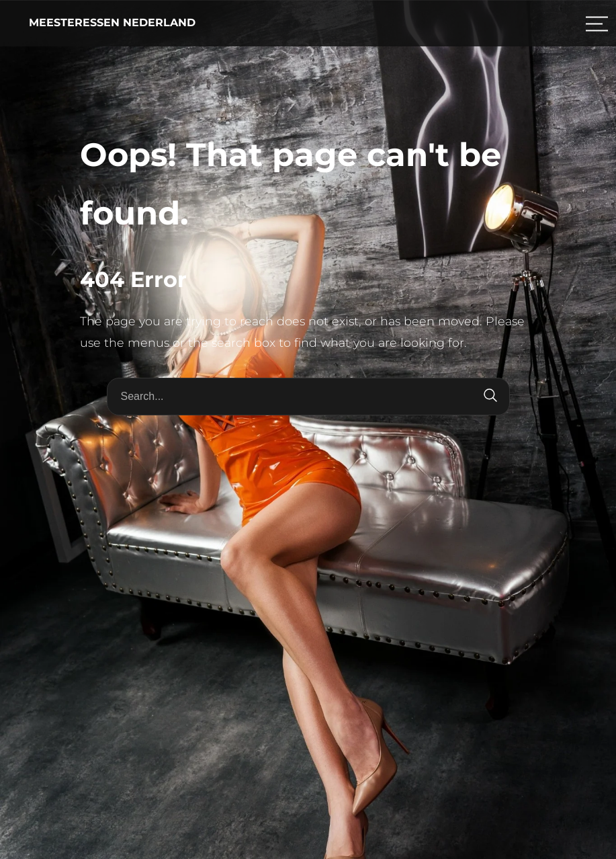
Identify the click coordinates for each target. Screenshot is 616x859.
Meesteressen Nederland (112, 23)
